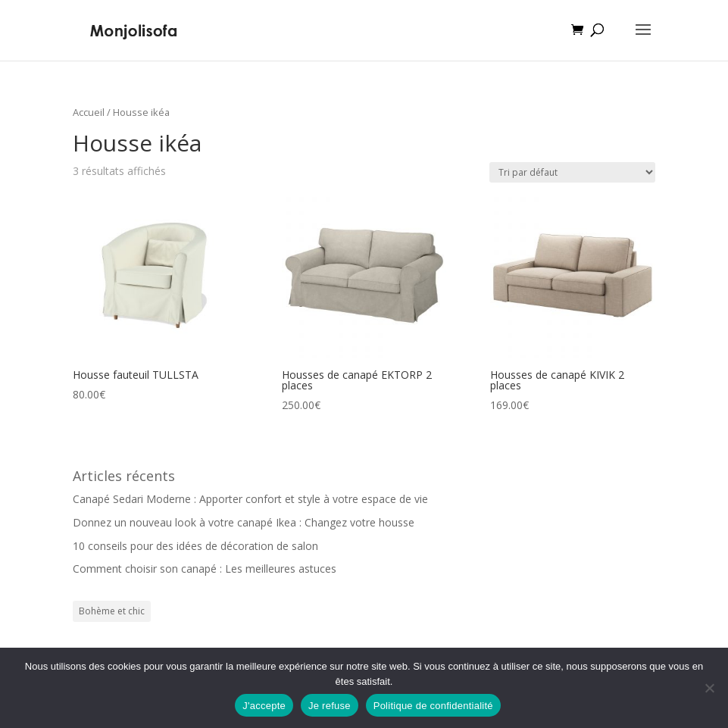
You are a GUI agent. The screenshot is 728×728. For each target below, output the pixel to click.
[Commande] (572, 172)
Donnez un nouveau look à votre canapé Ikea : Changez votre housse (244, 522)
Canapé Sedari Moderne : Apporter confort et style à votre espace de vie (250, 499)
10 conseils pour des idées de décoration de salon (195, 546)
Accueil (89, 112)
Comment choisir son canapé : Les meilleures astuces (205, 569)
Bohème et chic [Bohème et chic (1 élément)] (112, 611)
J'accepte (264, 706)
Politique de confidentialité (433, 706)
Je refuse (330, 706)
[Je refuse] (709, 688)
